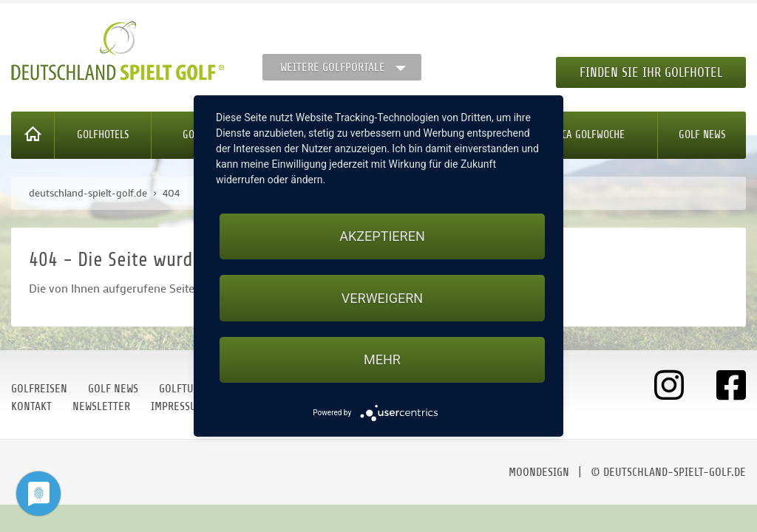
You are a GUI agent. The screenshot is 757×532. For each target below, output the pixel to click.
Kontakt (31, 406)
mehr (382, 359)
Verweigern (382, 298)
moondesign (539, 472)
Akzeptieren (382, 236)
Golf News (702, 135)
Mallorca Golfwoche (577, 135)
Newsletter (101, 406)
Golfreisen (39, 389)
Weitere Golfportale (333, 67)
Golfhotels (103, 135)
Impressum (177, 406)
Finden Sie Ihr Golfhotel (651, 72)
